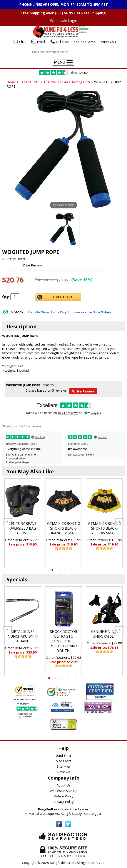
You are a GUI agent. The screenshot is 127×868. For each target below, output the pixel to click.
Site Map (63, 766)
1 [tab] (52, 570)
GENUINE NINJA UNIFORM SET (104, 634)
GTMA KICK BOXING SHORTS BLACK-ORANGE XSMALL (64, 528)
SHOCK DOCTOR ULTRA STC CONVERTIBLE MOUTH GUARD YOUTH (63, 641)
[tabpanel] (23, 523)
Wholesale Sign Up (64, 791)
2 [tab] (59, 570)
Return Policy (64, 796)
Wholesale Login (64, 21)
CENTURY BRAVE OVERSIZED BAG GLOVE (23, 528)
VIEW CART (109, 42)
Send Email (63, 755)
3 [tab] (65, 570)
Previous (8, 522)
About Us (63, 785)
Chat (23, 42)
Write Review (32, 265)
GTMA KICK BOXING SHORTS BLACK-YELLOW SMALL (104, 528)
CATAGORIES (30, 82)
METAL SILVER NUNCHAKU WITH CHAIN (23, 636)
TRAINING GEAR (56, 82)
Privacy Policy (63, 801)
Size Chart (64, 761)
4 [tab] (72, 570)
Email (41, 42)
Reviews (64, 772)
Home (11, 82)
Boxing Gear (81, 82)
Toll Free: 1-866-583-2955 (76, 42)
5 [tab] (75, 678)
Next (119, 522)
